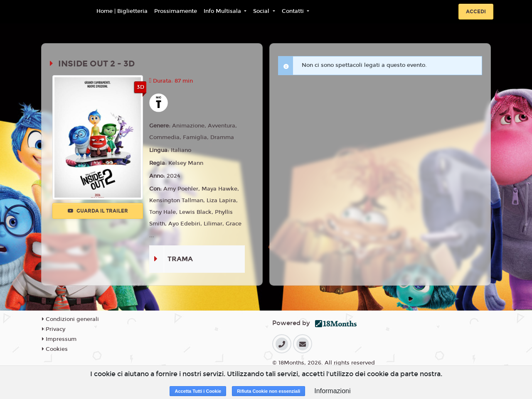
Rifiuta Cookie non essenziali (268, 391)
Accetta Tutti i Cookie (198, 391)
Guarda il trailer (98, 211)
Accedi (476, 12)
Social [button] (262, 11)
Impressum (59, 339)
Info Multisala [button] (223, 11)
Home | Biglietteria (122, 11)
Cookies (55, 349)
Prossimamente (176, 11)
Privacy (54, 329)
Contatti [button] (294, 11)
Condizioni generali (70, 319)
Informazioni (332, 391)
